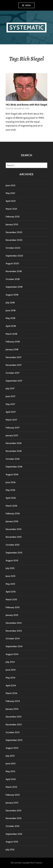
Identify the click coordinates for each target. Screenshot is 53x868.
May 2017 (10, 404)
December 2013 (14, 717)
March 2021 (11, 209)
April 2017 (11, 412)
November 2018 (14, 271)
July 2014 (10, 662)
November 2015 (14, 537)
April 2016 (11, 498)
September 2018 (14, 287)
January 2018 (12, 349)
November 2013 (14, 725)
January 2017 (12, 435)
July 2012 (10, 850)
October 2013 (13, 732)
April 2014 (11, 686)
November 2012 (14, 818)
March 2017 (11, 420)
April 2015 (11, 592)
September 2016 (14, 467)
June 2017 (10, 396)
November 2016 (14, 451)
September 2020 (14, 256)
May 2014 (10, 678)
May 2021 (10, 193)
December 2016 (14, 443)
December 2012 (13, 811)
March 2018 (11, 334)
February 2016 (13, 513)
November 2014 (14, 631)
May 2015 (10, 584)
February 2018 (13, 342)
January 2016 (12, 521)
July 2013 (10, 756)
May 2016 (10, 490)
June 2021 (10, 185)
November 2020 (14, 240)
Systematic (26, 27)
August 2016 (12, 474)
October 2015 (13, 545)
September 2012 (14, 834)
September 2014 (14, 646)
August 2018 (12, 295)
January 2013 (12, 803)
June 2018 (11, 310)
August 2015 (12, 560)
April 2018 (11, 326)
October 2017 (13, 373)
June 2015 (10, 576)
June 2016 (11, 482)
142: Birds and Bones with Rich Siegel (26, 105)
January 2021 (12, 224)
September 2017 (14, 381)
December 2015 (13, 529)
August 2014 (12, 654)
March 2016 (11, 506)
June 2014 (11, 670)
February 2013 (13, 795)
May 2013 (10, 771)
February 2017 (13, 428)
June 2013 (11, 764)
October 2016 (13, 459)
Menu (28, 5)
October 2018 (13, 279)
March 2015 (11, 600)
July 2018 (10, 303)
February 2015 (13, 607)
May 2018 (10, 318)
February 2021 (13, 217)
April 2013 (11, 779)
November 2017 (14, 365)
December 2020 (14, 232)
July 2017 (10, 388)
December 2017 (13, 357)
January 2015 (12, 615)
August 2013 (12, 748)
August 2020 (12, 263)
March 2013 (11, 787)
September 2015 (14, 553)
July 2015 (10, 568)
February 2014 (13, 701)
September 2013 (14, 740)
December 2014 (14, 623)
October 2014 (13, 639)
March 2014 (11, 693)
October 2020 (13, 248)
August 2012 (12, 842)
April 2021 (11, 201)
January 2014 (12, 709)
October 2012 (13, 826)
